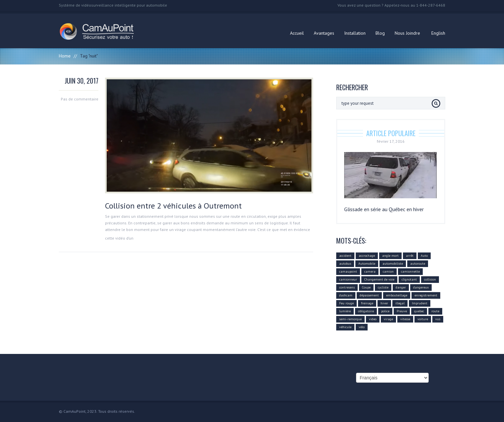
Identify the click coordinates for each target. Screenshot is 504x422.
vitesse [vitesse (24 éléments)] (405, 319)
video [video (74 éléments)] (373, 319)
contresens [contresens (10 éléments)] (347, 287)
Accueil (297, 33)
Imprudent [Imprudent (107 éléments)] (420, 303)
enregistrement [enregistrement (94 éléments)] (426, 295)
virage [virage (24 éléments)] (388, 319)
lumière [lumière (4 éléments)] (345, 311)
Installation (355, 33)
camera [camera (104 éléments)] (370, 271)
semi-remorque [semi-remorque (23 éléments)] (350, 319)
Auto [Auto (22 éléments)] (424, 256)
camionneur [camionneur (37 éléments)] (348, 279)
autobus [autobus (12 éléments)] (345, 264)
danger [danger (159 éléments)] (401, 287)
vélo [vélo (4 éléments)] (362, 327)
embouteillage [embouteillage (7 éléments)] (397, 295)
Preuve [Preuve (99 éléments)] (402, 311)
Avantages (324, 33)
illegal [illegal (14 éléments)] (400, 303)
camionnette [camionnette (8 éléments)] (410, 271)
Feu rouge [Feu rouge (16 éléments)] (346, 303)
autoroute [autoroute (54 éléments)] (418, 264)
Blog (380, 33)
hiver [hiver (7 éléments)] (384, 303)
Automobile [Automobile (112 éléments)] (367, 264)
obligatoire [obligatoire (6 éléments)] (366, 311)
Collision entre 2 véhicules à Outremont (173, 206)
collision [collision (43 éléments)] (430, 279)
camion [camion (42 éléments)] (388, 271)
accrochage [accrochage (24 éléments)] (367, 256)
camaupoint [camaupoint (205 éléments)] (348, 271)
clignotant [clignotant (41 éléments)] (409, 279)
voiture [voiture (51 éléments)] (423, 319)
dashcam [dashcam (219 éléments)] (346, 295)
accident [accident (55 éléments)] (345, 256)
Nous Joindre (407, 33)
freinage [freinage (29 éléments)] (367, 303)
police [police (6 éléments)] (385, 311)
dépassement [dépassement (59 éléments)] (369, 295)
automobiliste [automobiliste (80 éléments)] (393, 264)
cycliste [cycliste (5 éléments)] (383, 287)
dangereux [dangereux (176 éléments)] (421, 287)
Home (65, 56)
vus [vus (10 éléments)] (438, 319)
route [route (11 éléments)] (435, 311)
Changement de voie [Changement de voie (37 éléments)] (379, 279)
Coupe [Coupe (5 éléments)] (366, 287)
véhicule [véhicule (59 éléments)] (345, 327)
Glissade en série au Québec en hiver (384, 209)
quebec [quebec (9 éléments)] (419, 311)
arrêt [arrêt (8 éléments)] (410, 256)
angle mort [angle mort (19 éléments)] (390, 256)
